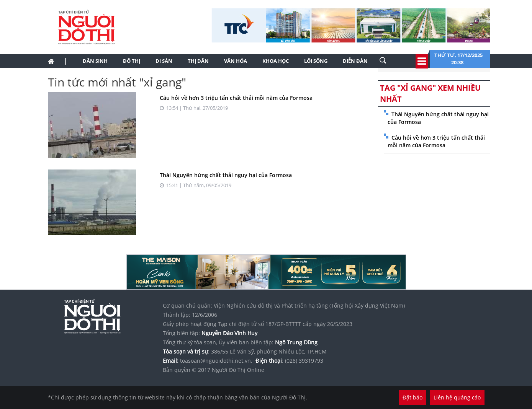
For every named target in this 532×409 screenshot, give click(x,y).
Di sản (164, 61)
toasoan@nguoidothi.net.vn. (216, 361)
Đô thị (132, 61)
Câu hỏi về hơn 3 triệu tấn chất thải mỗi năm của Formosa (236, 98)
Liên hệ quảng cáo (457, 397)
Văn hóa (236, 61)
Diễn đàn (355, 61)
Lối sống (316, 61)
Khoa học (276, 61)
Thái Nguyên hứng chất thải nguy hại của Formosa (226, 175)
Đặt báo (413, 397)
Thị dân (198, 61)
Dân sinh (95, 61)
